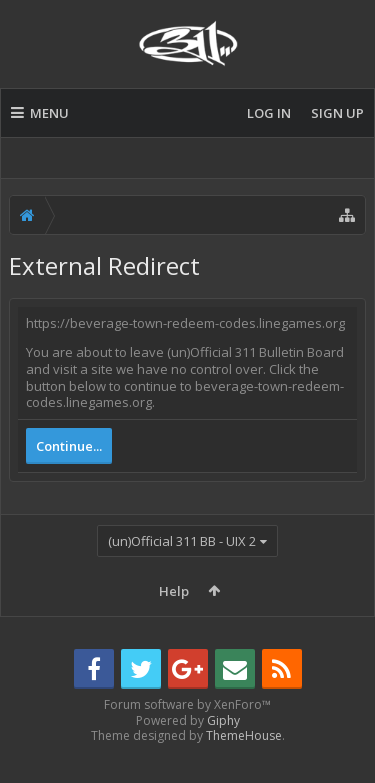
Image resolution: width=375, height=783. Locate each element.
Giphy (223, 752)
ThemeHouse (244, 767)
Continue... (69, 446)
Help (174, 591)
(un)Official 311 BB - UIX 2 (182, 541)
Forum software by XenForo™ (187, 736)
